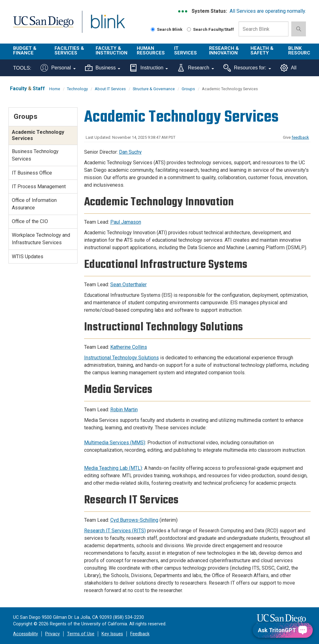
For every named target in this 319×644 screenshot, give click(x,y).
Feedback (140, 634)
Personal (58, 68)
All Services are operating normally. (268, 11)
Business (103, 68)
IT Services (186, 51)
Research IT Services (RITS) (115, 531)
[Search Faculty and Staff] (189, 29)
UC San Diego (41, 25)
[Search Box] (264, 29)
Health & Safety (262, 51)
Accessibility (26, 634)
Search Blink (167, 29)
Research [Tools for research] (195, 68)
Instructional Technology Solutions (121, 358)
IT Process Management (39, 187)
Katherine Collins (129, 347)
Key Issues (112, 634)
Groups (188, 89)
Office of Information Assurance (34, 204)
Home (55, 89)
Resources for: (247, 68)
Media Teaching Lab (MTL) (113, 468)
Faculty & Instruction (112, 51)
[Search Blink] (153, 29)
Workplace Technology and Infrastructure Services (41, 239)
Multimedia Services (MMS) (115, 443)
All (288, 68)
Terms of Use (81, 634)
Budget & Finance (25, 51)
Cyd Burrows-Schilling (134, 520)
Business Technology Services (35, 155)
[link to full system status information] (183, 11)
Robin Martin (124, 410)
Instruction (149, 68)
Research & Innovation (224, 51)
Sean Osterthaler (129, 285)
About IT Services (110, 89)
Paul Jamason (126, 222)
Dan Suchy (130, 152)
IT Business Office (32, 173)
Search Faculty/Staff (210, 29)
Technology (77, 89)
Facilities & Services (69, 51)
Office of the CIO (30, 221)
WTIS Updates (28, 257)
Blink (102, 25)
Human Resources (151, 51)
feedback (300, 137)
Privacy (52, 634)
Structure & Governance (154, 89)
